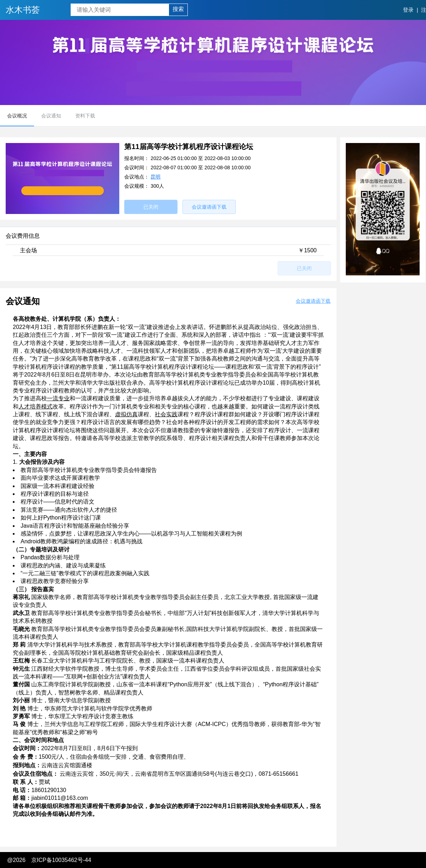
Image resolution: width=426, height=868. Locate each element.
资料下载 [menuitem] (85, 116)
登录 (408, 10)
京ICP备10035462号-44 (61, 860)
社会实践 (166, 414)
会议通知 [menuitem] (51, 116)
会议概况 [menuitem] (17, 116)
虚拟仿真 (126, 414)
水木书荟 (23, 10)
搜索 (178, 9)
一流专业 (58, 398)
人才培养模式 (35, 406)
